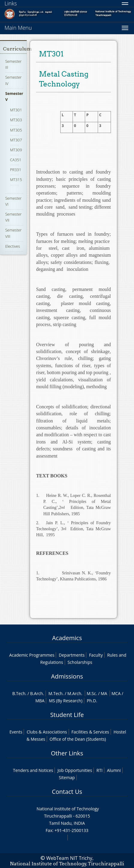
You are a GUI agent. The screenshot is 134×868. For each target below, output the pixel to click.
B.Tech (19, 693)
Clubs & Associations (47, 732)
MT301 (16, 110)
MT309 (16, 150)
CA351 (16, 160)
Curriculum (17, 49)
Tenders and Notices (33, 770)
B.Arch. (37, 693)
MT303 (16, 120)
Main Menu (18, 28)
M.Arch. (75, 693)
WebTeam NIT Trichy (69, 858)
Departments (72, 655)
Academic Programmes (32, 655)
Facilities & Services (90, 732)
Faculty (96, 655)
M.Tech (55, 693)
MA (104, 693)
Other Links (67, 753)
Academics (67, 638)
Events (16, 732)
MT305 (16, 130)
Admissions (67, 676)
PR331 (16, 170)
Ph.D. (92, 701)
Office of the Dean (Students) (78, 739)
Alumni (114, 770)
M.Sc (91, 693)
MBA (40, 701)
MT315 (16, 180)
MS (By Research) (66, 701)
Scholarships (80, 662)
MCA (116, 693)
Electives (12, 246)
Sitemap (67, 777)
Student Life (67, 715)
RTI (100, 770)
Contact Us (67, 792)
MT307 (16, 140)
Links (11, 3)
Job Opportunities (75, 770)
